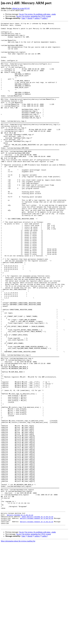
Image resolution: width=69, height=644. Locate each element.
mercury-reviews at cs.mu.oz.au (20, 613)
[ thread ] (30, 18)
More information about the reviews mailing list (18, 642)
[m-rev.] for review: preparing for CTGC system (34, 16)
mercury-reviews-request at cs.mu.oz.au (37, 618)
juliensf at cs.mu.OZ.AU (21, 8)
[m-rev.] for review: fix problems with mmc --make (38, 14)
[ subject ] (37, 18)
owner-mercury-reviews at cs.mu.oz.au (37, 616)
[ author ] (45, 18)
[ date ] (24, 18)
